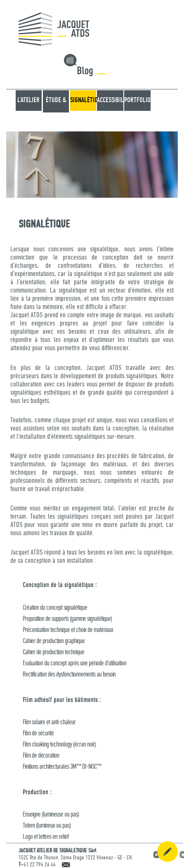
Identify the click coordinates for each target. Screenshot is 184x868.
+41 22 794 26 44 (38, 865)
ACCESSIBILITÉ (110, 100)
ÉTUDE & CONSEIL (56, 111)
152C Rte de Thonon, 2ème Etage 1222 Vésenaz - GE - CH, (76, 858)
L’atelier (28, 100)
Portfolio (137, 100)
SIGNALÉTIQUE (83, 100)
